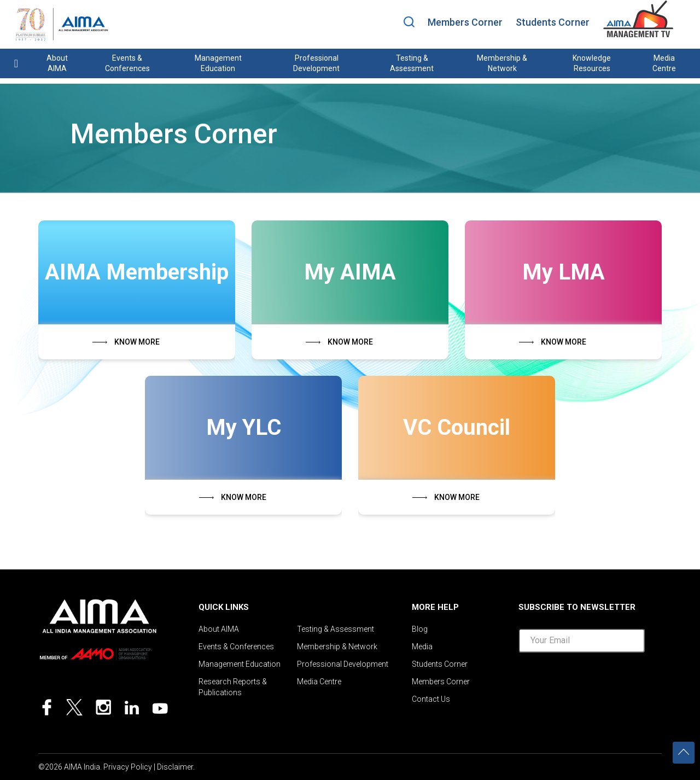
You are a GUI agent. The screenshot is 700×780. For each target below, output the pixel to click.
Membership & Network (502, 63)
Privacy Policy (128, 767)
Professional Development (316, 63)
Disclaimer (175, 767)
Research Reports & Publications (233, 687)
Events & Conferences (127, 63)
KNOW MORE (137, 342)
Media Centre (664, 63)
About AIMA (57, 63)
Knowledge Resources (592, 63)
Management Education (218, 63)
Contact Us (431, 699)
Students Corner (553, 22)
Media (422, 647)
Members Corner (465, 22)
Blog (420, 629)
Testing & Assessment (412, 63)
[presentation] (602, 683)
